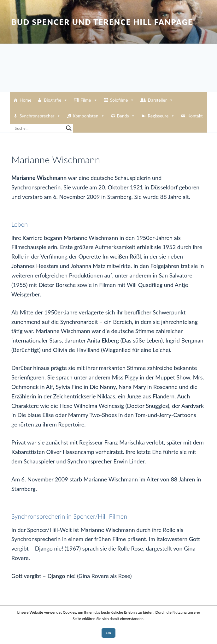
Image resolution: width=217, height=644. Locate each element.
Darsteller (161, 100)
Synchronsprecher (40, 116)
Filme (89, 100)
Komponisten (88, 116)
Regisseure (161, 116)
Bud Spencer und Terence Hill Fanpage (102, 22)
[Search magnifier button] (69, 128)
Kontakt (195, 116)
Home (25, 100)
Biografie (56, 100)
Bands (126, 116)
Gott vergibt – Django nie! (44, 576)
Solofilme (122, 100)
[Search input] (39, 128)
